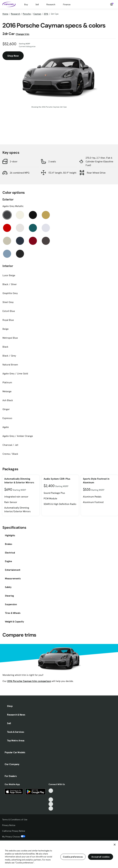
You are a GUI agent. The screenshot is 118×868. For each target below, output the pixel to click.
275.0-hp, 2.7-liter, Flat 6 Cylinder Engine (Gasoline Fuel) (99, 161)
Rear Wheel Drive (96, 173)
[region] (59, 854)
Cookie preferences (73, 857)
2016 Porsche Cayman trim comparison (29, 681)
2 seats (52, 161)
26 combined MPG (20, 173)
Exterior (8, 199)
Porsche (27, 14)
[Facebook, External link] (51, 795)
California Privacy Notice (14, 831)
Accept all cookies (101, 857)
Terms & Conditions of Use (15, 820)
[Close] (115, 845)
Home (5, 14)
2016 (46, 14)
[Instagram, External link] (51, 804)
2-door (14, 161)
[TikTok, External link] (51, 791)
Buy (26, 4)
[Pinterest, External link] (51, 809)
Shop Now (13, 56)
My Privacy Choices (14, 837)
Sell (37, 4)
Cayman (37, 14)
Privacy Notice (9, 825)
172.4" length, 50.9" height (62, 173)
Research (51, 4)
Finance (67, 4)
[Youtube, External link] (51, 800)
